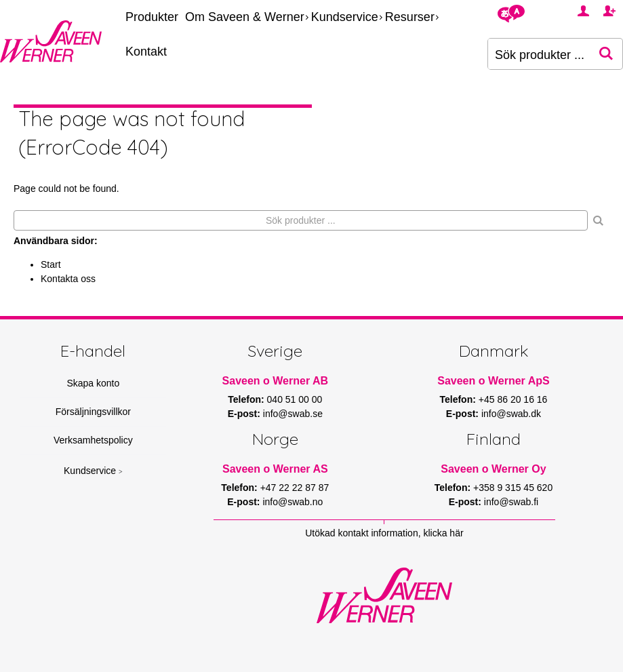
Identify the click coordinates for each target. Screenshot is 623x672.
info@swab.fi (511, 502)
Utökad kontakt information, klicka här (384, 533)
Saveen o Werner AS (275, 469)
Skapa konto (93, 383)
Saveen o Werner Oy (493, 469)
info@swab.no (293, 502)
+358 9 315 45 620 (513, 488)
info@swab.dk (511, 414)
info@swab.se (293, 414)
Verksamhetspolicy (93, 440)
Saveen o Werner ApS (493, 381)
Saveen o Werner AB (276, 381)
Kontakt (146, 52)
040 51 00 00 (295, 399)
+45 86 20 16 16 (513, 399)
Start (51, 264)
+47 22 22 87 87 (295, 488)
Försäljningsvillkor (93, 412)
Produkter (152, 17)
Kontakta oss (68, 279)
